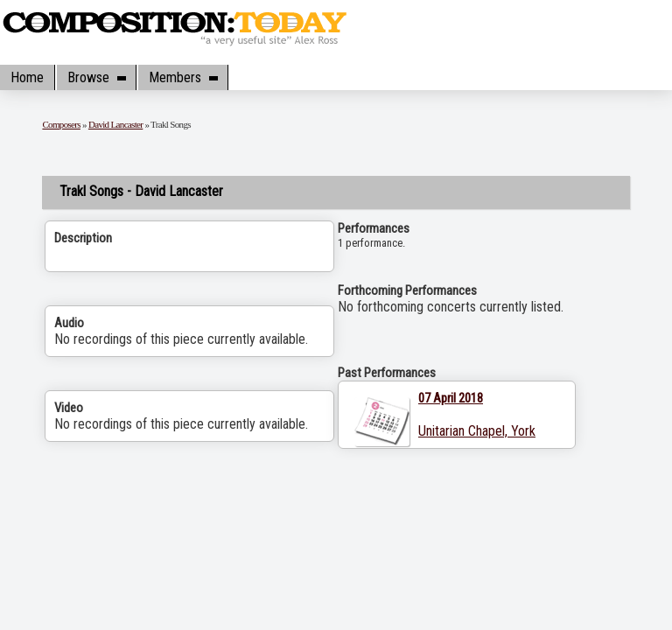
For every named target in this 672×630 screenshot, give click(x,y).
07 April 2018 (451, 398)
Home (27, 77)
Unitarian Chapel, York (477, 431)
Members (183, 77)
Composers (61, 124)
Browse (96, 77)
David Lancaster (115, 124)
